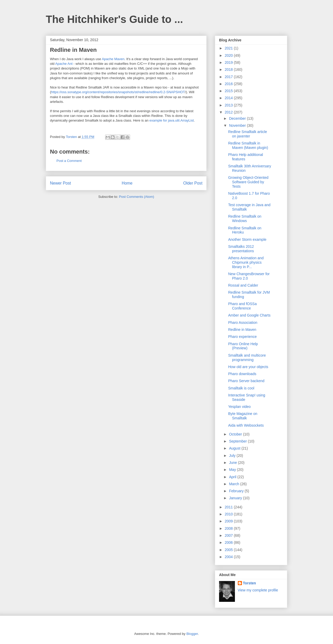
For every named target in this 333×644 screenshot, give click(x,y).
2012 (229, 112)
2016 (229, 84)
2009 (229, 521)
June (233, 463)
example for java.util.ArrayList (172, 120)
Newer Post (60, 183)
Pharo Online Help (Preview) (243, 346)
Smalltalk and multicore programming (247, 358)
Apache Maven (113, 59)
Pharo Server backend (246, 381)
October (236, 434)
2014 (229, 98)
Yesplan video (239, 407)
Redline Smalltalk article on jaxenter (248, 134)
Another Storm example (247, 239)
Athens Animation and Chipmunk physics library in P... (246, 262)
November (238, 125)
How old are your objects (248, 367)
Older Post (193, 183)
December (238, 118)
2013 (229, 105)
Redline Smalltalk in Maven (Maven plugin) (248, 145)
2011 (229, 507)
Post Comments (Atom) (136, 197)
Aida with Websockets (246, 425)
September (238, 441)
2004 (229, 557)
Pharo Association (243, 323)
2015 (229, 91)
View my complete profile (258, 590)
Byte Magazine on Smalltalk (243, 416)
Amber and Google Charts (249, 315)
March (235, 484)
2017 (229, 77)
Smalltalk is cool (241, 388)
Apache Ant (64, 64)
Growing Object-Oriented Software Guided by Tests (248, 182)
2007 (229, 535)
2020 (229, 55)
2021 (229, 48)
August (235, 448)
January (236, 498)
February (237, 491)
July (233, 456)
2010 (229, 514)
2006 (229, 542)
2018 (229, 70)
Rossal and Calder (243, 285)
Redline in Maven (242, 330)
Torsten (249, 583)
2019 (229, 62)
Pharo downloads (242, 374)
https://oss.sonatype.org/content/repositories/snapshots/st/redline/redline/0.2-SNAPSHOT (118, 92)
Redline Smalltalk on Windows (245, 219)
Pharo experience (242, 337)
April (233, 477)
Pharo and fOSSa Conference (242, 306)
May (233, 470)
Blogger (192, 634)
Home (127, 183)
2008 (229, 528)
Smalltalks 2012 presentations (241, 249)
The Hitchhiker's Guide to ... (114, 19)
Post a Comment (69, 161)
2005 (229, 550)
